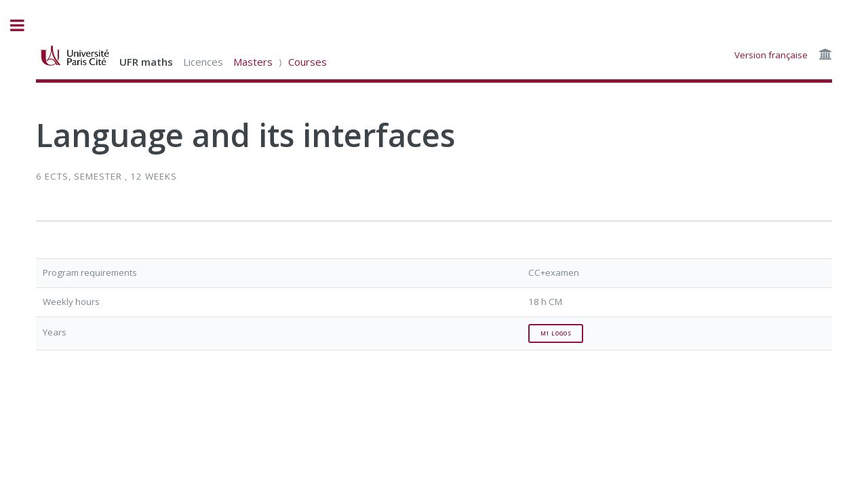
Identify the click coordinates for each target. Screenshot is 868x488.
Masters (253, 62)
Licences (203, 62)
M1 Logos (556, 333)
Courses (308, 62)
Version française (771, 55)
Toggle (24, 25)
